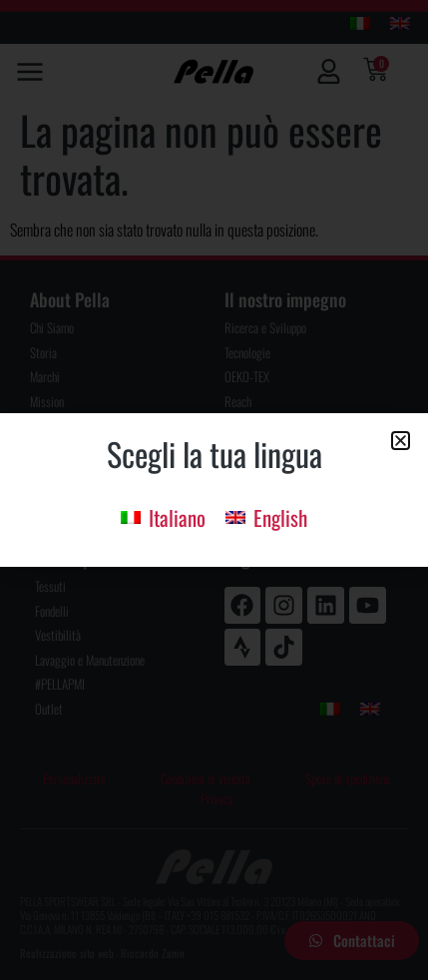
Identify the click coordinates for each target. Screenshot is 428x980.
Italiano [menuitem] (177, 517)
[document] (214, 490)
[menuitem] (163, 515)
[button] (401, 441)
